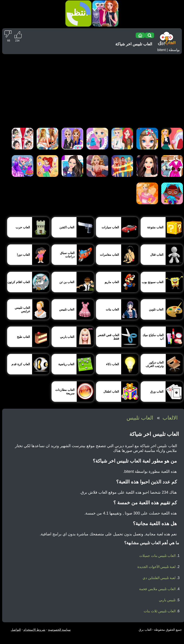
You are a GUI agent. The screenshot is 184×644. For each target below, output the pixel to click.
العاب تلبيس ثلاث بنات (160, 611)
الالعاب (170, 418)
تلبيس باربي (167, 600)
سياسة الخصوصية (59, 630)
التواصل (16, 630)
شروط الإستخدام (34, 630)
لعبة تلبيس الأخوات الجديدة (156, 567)
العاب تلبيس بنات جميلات (157, 556)
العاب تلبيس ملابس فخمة (157, 589)
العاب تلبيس (140, 418)
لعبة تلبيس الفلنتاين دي (159, 578)
